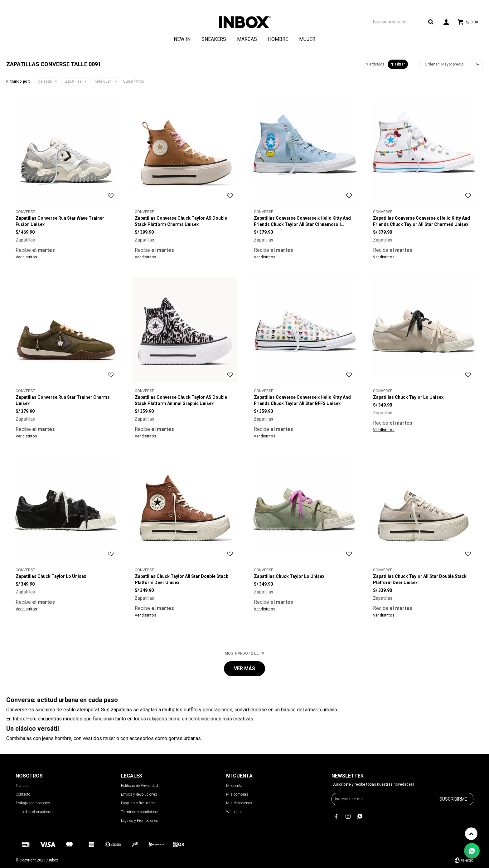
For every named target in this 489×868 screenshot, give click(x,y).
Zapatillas (73, 81)
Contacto (23, 794)
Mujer (307, 39)
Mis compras (237, 794)
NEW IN (182, 39)
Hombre (278, 39)
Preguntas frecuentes (138, 803)
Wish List (234, 812)
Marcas (247, 39)
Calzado (45, 81)
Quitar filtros (133, 81)
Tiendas (22, 786)
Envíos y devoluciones (139, 794)
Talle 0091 (103, 81)
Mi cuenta (234, 786)
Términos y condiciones (140, 812)
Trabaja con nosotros (33, 803)
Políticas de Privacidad (139, 786)
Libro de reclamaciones (34, 812)
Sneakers (214, 39)
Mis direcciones (239, 803)
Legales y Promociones (140, 821)
